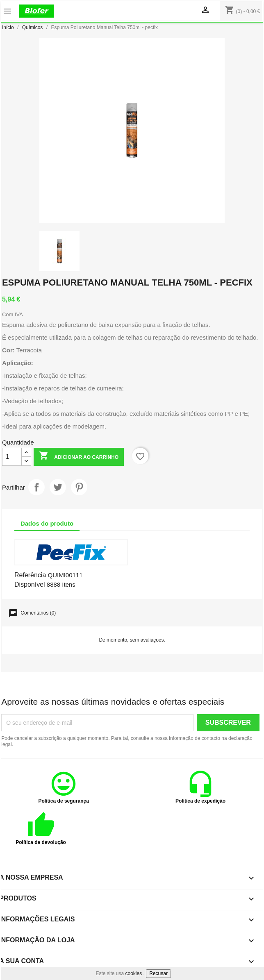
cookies (134, 973)
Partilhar (36, 487)
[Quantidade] (12, 457)
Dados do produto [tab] (47, 523)
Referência (30, 575)
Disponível (30, 584)
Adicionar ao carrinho (79, 457)
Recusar (158, 973)
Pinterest (79, 487)
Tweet (58, 487)
